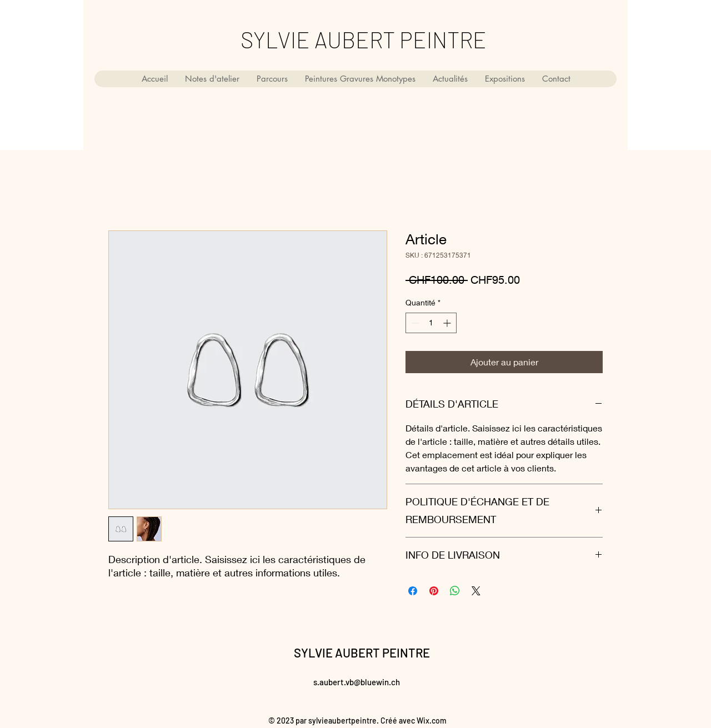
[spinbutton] (431, 323)
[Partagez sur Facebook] (413, 591)
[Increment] (448, 323)
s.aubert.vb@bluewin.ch (357, 682)
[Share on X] (476, 591)
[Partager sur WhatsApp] (455, 591)
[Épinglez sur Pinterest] (434, 591)
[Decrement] (414, 323)
